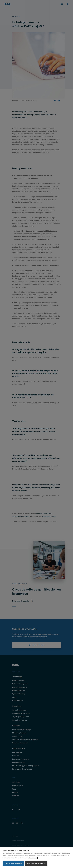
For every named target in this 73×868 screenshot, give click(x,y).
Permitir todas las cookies (14, 863)
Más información (33, 858)
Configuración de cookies (36, 863)
